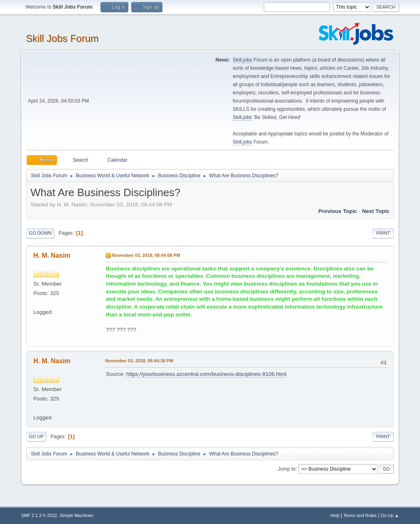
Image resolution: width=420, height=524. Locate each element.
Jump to (287, 469)
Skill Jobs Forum (62, 38)
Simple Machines (77, 515)
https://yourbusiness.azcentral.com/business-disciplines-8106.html (206, 374)
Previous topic (338, 211)
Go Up (36, 437)
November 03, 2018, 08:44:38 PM (139, 361)
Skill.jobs (242, 60)
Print (383, 233)
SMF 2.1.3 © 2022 (39, 515)
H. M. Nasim (52, 255)
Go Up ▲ (390, 515)
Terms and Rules (360, 515)
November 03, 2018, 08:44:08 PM (146, 255)
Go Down (40, 233)
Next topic (376, 211)
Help (335, 515)
